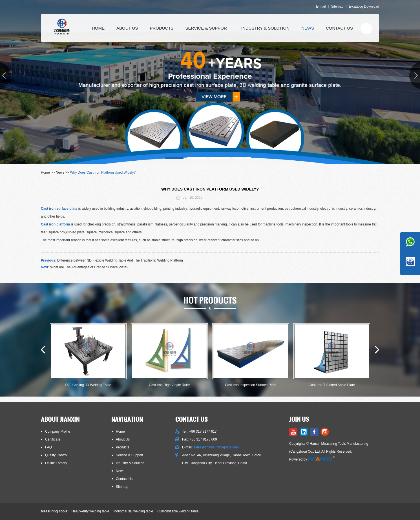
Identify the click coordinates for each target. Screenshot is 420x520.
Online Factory (56, 463)
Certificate (53, 439)
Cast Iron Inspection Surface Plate (251, 385)
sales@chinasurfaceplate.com (216, 447)
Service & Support (207, 28)
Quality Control (56, 455)
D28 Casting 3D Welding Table (88, 385)
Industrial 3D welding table (133, 511)
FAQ (48, 447)
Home (98, 28)
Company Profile (58, 432)
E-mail (321, 6)
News (308, 28)
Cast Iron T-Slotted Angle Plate (332, 385)
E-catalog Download (364, 6)
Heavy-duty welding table (90, 511)
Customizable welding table (178, 511)
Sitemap (337, 6)
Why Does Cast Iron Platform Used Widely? (103, 172)
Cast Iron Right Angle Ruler (169, 385)
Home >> (48, 172)
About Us (127, 28)
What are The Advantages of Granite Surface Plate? (89, 267)
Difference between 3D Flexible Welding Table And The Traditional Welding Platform (120, 260)
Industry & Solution (265, 28)
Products (162, 28)
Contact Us (339, 28)
